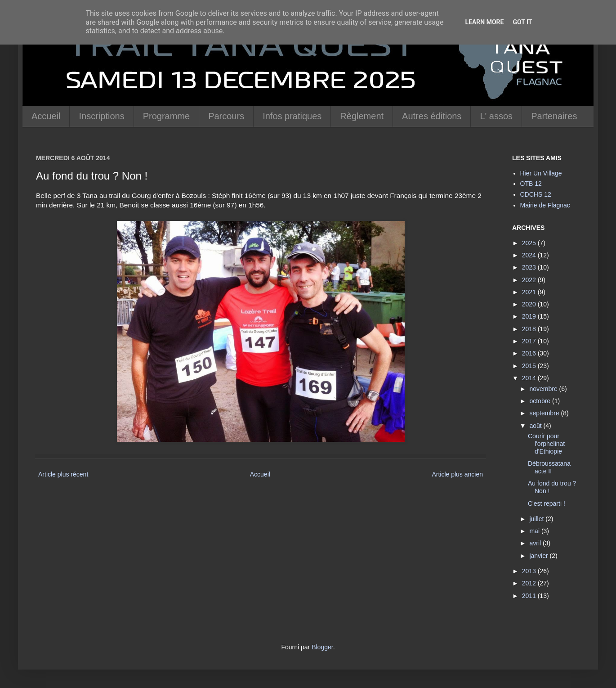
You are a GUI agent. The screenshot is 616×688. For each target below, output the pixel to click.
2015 (530, 366)
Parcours (226, 116)
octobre (541, 401)
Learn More (484, 22)
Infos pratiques (292, 116)
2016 (530, 353)
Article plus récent (63, 474)
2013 (530, 571)
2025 (530, 243)
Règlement (362, 116)
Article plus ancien (457, 474)
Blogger (322, 647)
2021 (530, 292)
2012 (530, 583)
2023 (530, 267)
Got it (522, 22)
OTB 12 (531, 184)
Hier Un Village (541, 173)
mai (535, 531)
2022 (530, 280)
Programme (166, 116)
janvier (539, 556)
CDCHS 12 (536, 194)
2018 (530, 329)
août (536, 426)
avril (536, 543)
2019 (530, 316)
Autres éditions (432, 116)
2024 (530, 255)
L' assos (496, 116)
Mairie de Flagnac (545, 205)
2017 (530, 341)
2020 (530, 304)
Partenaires (554, 116)
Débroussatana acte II (549, 467)
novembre (544, 389)
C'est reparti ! (547, 504)
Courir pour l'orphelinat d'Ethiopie (546, 444)
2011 (530, 596)
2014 (530, 378)
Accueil (46, 116)
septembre (545, 413)
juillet (537, 519)
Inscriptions (101, 116)
